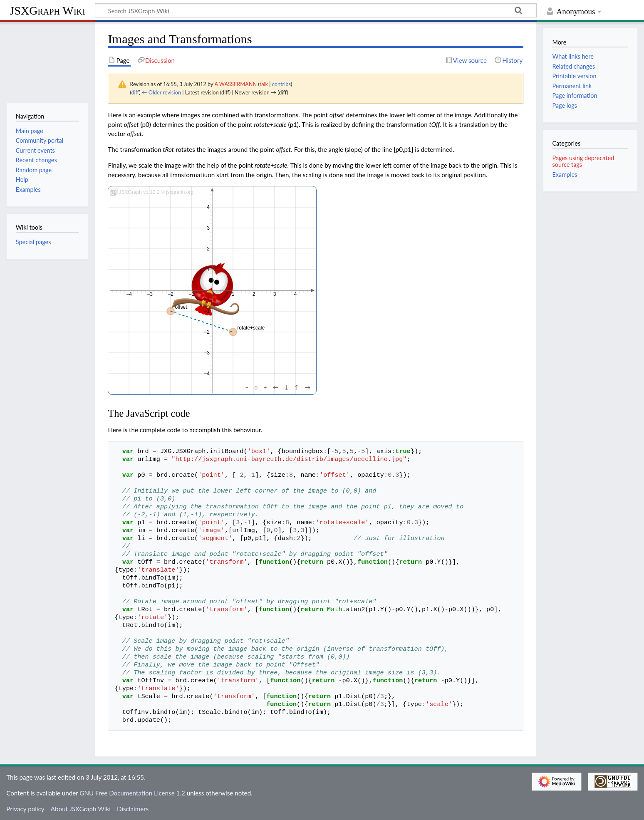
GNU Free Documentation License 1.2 (132, 793)
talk (264, 84)
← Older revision (161, 92)
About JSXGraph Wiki (81, 809)
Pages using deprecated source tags (583, 161)
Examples (565, 175)
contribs (281, 84)
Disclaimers (133, 809)
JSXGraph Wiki (47, 11)
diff (135, 92)
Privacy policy (25, 809)
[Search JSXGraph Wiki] (316, 10)
